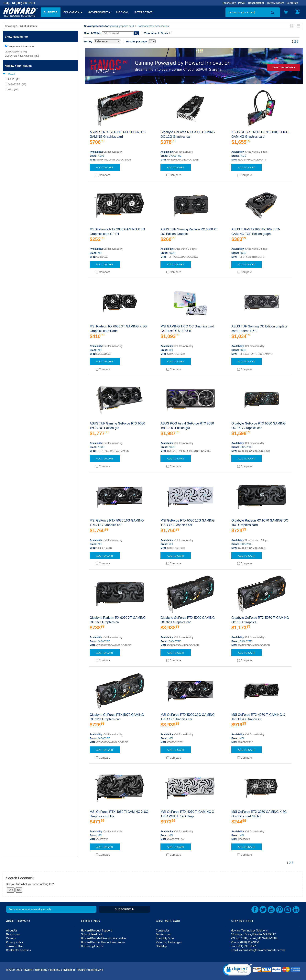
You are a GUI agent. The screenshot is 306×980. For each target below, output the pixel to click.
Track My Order (165, 938)
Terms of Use (14, 946)
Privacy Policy (15, 942)
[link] (237, 970)
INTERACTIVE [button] (143, 12)
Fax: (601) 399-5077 (243, 946)
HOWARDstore (276, 3)
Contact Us (163, 930)
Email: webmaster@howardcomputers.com (258, 950)
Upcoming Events (92, 946)
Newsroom (13, 934)
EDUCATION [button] (73, 12)
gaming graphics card (122, 26)
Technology (229, 3)
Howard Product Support (96, 930)
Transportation (256, 3)
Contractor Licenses (18, 950)
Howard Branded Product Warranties (104, 938)
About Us (12, 930)
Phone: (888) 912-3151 (245, 942)
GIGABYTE (175, 156)
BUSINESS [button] (51, 12)
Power (242, 3)
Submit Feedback (92, 934)
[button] (286, 13)
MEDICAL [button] (122, 12)
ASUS (101, 156)
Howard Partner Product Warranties (103, 942)
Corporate (292, 3)
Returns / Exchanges (169, 942)
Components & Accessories (153, 26)
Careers (11, 938)
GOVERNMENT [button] (99, 12)
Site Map (161, 946)
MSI (100, 253)
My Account (163, 934)
